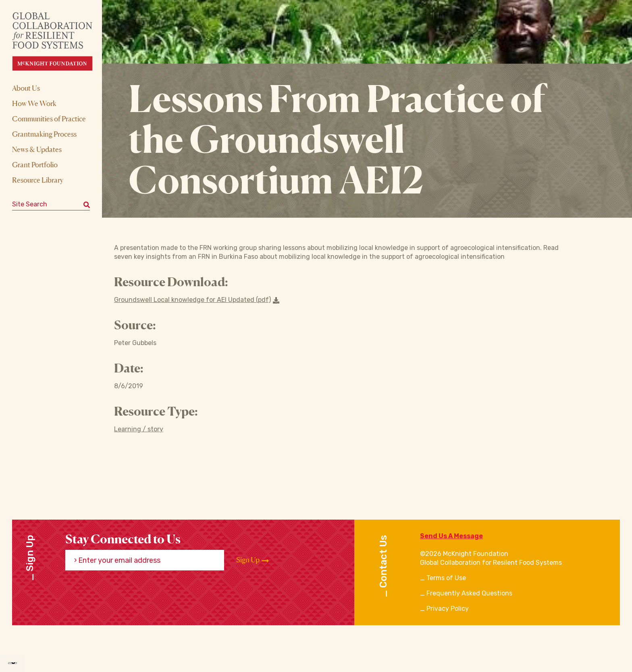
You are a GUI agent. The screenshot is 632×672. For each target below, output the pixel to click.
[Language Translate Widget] (12, 663)
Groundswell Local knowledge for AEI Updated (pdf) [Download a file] (197, 300)
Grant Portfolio (35, 164)
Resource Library (38, 180)
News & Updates (37, 149)
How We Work (34, 103)
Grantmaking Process (44, 134)
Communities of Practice (49, 119)
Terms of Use (446, 578)
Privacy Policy (448, 609)
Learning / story (139, 429)
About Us (26, 88)
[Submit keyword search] (87, 204)
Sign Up (253, 560)
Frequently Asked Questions (469, 593)
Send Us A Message (451, 536)
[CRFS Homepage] (59, 41)
